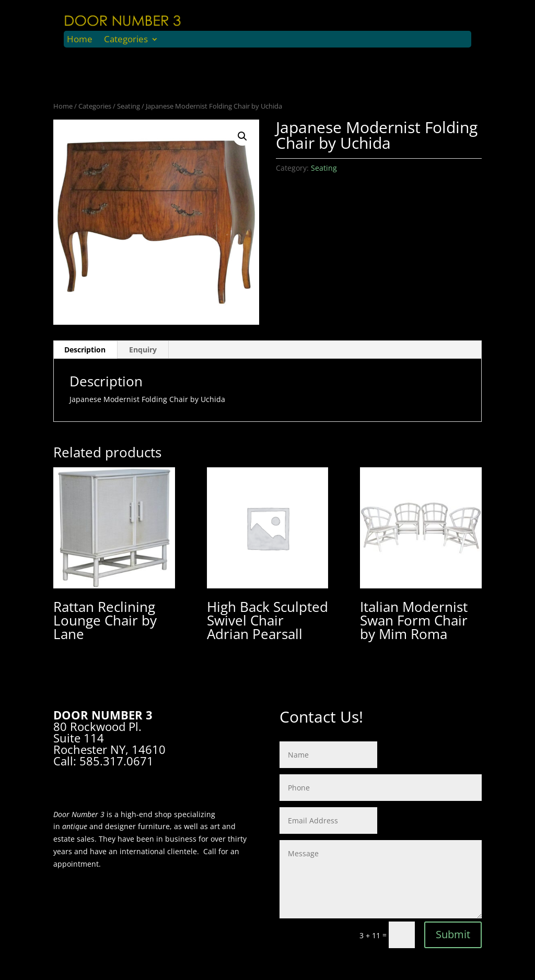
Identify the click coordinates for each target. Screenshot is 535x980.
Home (80, 40)
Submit (453, 934)
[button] (242, 136)
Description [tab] (85, 350)
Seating (129, 106)
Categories (126, 40)
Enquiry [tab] (143, 350)
